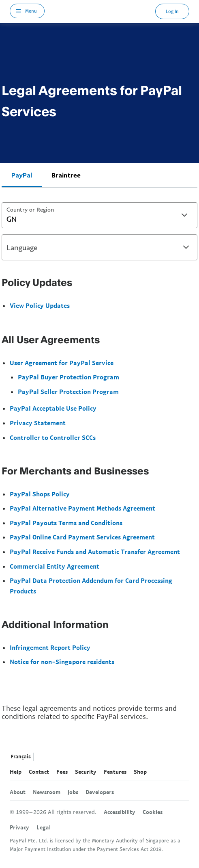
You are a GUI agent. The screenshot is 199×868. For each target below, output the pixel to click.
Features (115, 772)
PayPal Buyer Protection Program (68, 377)
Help (16, 772)
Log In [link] (172, 11)
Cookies (153, 812)
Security (86, 772)
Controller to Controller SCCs (53, 437)
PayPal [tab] (22, 175)
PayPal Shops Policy (40, 494)
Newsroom (47, 792)
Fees (62, 772)
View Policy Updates (40, 305)
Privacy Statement (38, 423)
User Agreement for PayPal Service (62, 363)
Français (21, 757)
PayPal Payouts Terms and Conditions (66, 523)
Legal (44, 827)
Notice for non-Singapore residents (62, 662)
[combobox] (99, 215)
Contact (39, 772)
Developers (100, 792)
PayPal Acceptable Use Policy (53, 408)
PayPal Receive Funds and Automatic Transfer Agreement (95, 552)
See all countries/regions (42, 757)
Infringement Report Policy (50, 647)
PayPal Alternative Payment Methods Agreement (82, 508)
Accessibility (120, 812)
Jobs (73, 792)
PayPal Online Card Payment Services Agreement (82, 537)
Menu (31, 11)
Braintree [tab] (66, 175)
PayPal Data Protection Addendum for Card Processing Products (91, 586)
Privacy (19, 827)
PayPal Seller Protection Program (68, 392)
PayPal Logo (100, 11)
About (18, 792)
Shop (140, 772)
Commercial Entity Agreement (55, 566)
